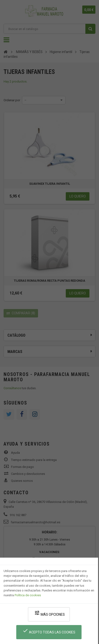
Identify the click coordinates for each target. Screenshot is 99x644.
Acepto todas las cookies (49, 631)
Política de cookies (28, 595)
